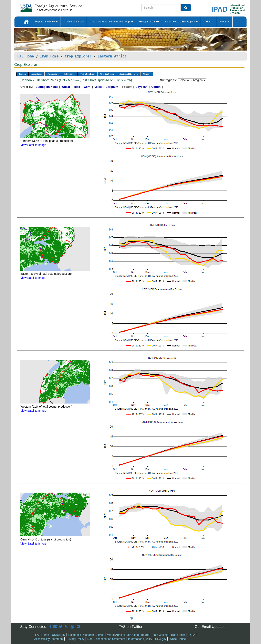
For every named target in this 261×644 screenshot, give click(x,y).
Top (131, 618)
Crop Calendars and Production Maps (111, 22)
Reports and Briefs (46, 22)
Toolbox (22, 74)
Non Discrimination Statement (106, 639)
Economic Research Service (86, 635)
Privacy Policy (75, 639)
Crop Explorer (78, 56)
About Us (224, 22)
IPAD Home (49, 56)
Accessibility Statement (49, 639)
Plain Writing (160, 635)
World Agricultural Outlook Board (128, 635)
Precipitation (36, 74)
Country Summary (74, 22)
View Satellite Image (33, 145)
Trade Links (178, 635)
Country (147, 74)
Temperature (53, 74)
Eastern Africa (112, 56)
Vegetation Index (88, 74)
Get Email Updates (210, 627)
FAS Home (26, 56)
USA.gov (161, 639)
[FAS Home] (41, 7)
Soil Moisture (69, 74)
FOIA (192, 635)
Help (208, 22)
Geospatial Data (149, 22)
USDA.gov (59, 635)
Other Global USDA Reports (181, 22)
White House (178, 639)
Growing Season (107, 74)
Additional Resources (129, 74)
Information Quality (140, 639)
